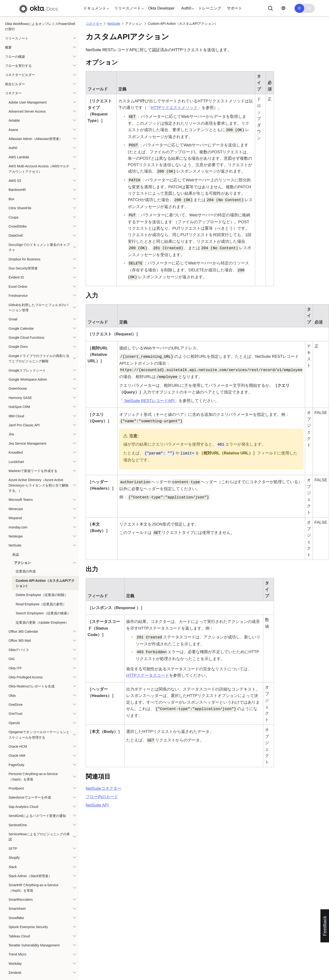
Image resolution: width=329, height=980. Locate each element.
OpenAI (14, 643)
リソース (12, 973)
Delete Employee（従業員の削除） (42, 515)
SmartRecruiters (21, 819)
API (97, 805)
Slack (13, 787)
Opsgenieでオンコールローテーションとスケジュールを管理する (39, 654)
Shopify (14, 777)
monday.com (18, 447)
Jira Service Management (27, 363)
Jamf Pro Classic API (24, 345)
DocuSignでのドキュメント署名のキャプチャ (39, 167)
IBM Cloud (16, 336)
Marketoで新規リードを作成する (33, 391)
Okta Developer (161, 8)
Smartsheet (17, 828)
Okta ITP (15, 588)
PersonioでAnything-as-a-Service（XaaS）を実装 (33, 696)
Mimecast (16, 429)
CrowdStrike (18, 146)
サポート (234, 8)
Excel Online (18, 206)
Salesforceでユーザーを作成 (30, 717)
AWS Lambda (19, 77)
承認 (15, 474)
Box (11, 119)
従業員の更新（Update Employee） (42, 542)
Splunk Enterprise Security (28, 847)
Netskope (16, 456)
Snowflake (16, 838)
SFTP (13, 768)
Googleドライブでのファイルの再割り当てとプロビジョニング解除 (39, 278)
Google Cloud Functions (26, 257)
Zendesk (15, 892)
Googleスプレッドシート (27, 290)
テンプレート (15, 937)
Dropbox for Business (25, 179)
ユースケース (15, 955)
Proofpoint (16, 708)
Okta (12, 615)
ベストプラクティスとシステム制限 (32, 964)
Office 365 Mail (20, 560)
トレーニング (210, 8)
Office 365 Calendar (23, 551)
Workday (15, 883)
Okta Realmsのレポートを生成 (32, 606)
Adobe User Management (28, 22)
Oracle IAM (17, 675)
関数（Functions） (19, 927)
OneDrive (16, 624)
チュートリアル (17, 946)
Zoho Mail (16, 902)
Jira (11, 354)
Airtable (14, 40)
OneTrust (15, 633)
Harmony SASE (20, 318)
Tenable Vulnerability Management (34, 865)
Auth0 (13, 68)
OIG (12, 579)
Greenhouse (18, 308)
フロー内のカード (102, 797)
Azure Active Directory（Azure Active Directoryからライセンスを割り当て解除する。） (39, 405)
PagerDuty (16, 685)
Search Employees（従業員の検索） (43, 533)
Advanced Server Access (27, 31)
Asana (13, 50)
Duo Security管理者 (23, 188)
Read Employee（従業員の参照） (41, 524)
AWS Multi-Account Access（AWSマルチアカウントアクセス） (39, 89)
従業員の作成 (26, 491)
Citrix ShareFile (20, 128)
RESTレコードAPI (149, 401)
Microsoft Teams (21, 419)
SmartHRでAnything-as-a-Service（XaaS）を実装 (33, 807)
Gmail (13, 239)
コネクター (94, 24)
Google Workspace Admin (28, 299)
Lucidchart (16, 382)
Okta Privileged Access (26, 597)
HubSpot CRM (19, 327)
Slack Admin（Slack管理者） (30, 796)
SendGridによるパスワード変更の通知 (37, 736)
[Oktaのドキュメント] (38, 8)
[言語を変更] (283, 8)
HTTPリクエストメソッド (174, 108)
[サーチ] (270, 8)
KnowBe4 (16, 372)
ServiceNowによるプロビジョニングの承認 (39, 756)
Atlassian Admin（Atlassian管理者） (35, 59)
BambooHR (17, 109)
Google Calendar (21, 248)
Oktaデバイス (19, 570)
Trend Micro (17, 874)
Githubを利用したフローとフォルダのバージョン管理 (38, 227)
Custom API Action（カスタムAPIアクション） (45, 503)
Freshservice (18, 215)
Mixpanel (15, 438)
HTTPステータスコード (148, 675)
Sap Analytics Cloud (23, 726)
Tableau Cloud (19, 856)
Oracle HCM (18, 666)
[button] (95, 8)
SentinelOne (18, 745)
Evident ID (16, 197)
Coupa (13, 137)
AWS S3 (15, 100)
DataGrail (16, 155)
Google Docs (18, 266)
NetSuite (15, 465)
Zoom (13, 911)
